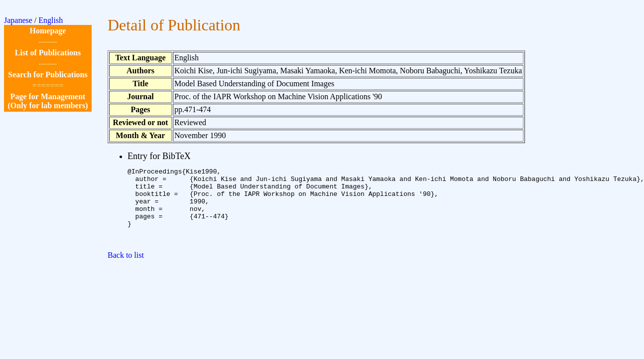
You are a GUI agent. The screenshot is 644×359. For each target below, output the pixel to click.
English (51, 20)
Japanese (18, 20)
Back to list (126, 270)
